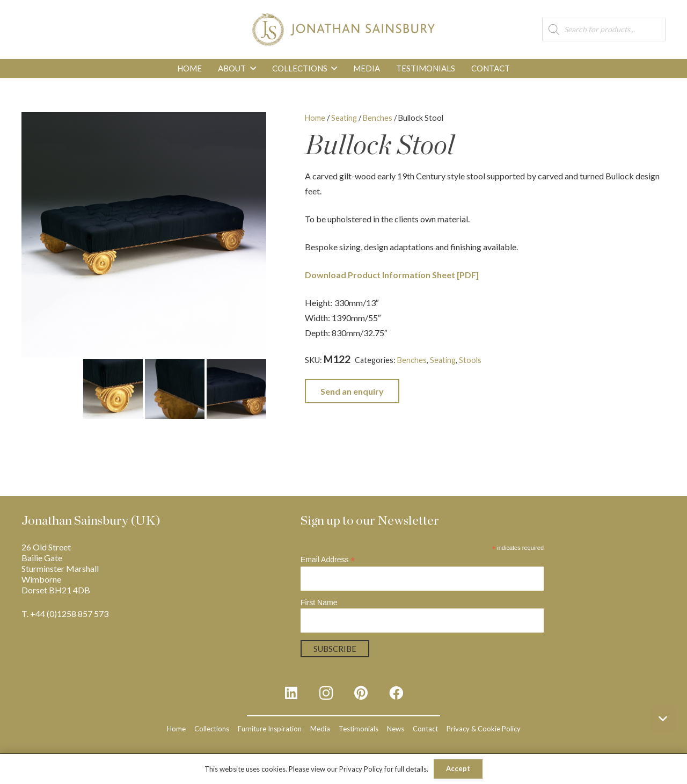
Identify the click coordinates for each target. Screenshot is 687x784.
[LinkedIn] (291, 693)
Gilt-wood (551, 360)
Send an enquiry (352, 391)
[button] (251, 68)
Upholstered (626, 360)
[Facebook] (396, 693)
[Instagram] (326, 693)
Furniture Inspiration (270, 729)
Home (315, 118)
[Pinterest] (361, 693)
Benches (378, 118)
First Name (319, 602)
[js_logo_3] (343, 30)
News (396, 729)
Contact (425, 729)
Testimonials (359, 729)
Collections (212, 729)
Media (320, 729)
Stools (470, 360)
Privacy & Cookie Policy (484, 729)
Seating (344, 118)
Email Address (328, 560)
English (518, 360)
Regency (586, 360)
